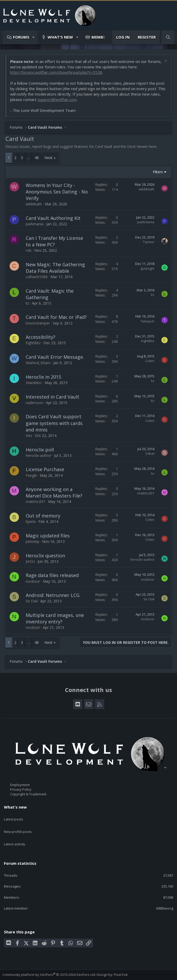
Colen (150, 361)
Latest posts (14, 816)
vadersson (34, 403)
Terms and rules (35, 974)
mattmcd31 (35, 502)
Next (48, 158)
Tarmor (149, 242)
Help (78, 974)
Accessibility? (41, 337)
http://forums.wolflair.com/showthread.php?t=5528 (56, 72)
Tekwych (147, 321)
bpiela (31, 521)
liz (27, 303)
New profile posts (18, 825)
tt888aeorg (165, 896)
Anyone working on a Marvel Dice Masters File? (54, 492)
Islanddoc (34, 383)
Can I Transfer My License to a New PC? (54, 241)
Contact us (11, 974)
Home (89, 974)
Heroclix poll (40, 450)
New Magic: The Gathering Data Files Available (55, 268)
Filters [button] (158, 172)
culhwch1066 (37, 277)
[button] (34, 37)
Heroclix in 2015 (43, 377)
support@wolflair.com (57, 99)
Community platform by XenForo (49, 962)
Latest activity (15, 835)
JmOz (30, 561)
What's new (60, 37)
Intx (29, 435)
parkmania (35, 224)
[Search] (168, 37)
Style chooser (15, 969)
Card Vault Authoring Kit (53, 218)
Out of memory (43, 516)
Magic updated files (48, 536)
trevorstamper (38, 323)
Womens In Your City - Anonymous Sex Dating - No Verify (57, 192)
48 (37, 158)
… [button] (29, 158)
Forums (21, 37)
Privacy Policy (21, 789)
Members (101, 37)
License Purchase (45, 469)
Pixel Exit (121, 962)
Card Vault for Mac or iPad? (56, 317)
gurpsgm (147, 268)
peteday (32, 541)
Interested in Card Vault (53, 397)
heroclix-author (38, 455)
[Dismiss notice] (165, 62)
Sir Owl (32, 601)
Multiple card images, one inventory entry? (55, 618)
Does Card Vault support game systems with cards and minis (54, 423)
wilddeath (34, 204)
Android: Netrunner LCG (53, 595)
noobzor (33, 581)
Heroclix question (45, 556)
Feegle (31, 475)
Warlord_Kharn (38, 363)
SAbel (150, 453)
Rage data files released (52, 575)
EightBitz (33, 343)
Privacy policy (61, 974)
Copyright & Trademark (28, 794)
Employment (20, 785)
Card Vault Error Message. (55, 357)
